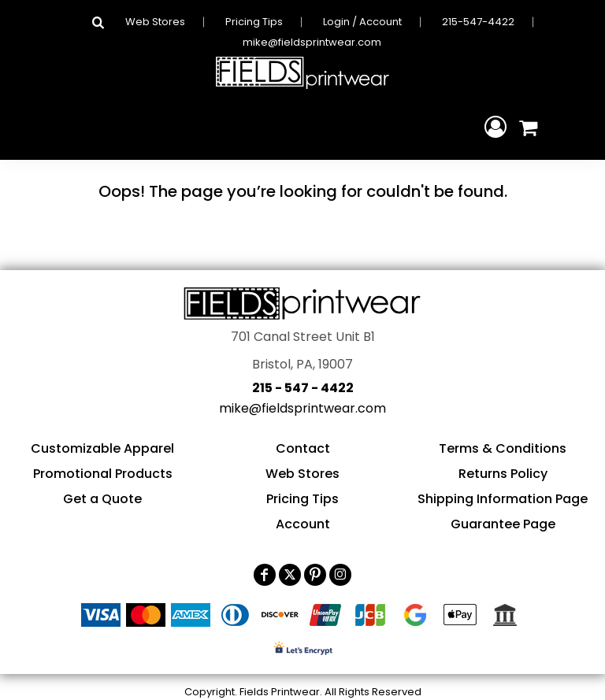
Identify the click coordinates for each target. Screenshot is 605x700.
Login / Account (362, 22)
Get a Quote (102, 499)
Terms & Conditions (503, 448)
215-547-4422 (478, 22)
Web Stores (155, 22)
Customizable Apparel (102, 448)
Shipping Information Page (503, 499)
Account (303, 524)
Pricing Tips (254, 22)
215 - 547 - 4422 (303, 388)
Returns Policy (503, 474)
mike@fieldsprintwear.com (312, 42)
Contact (303, 448)
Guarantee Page (503, 524)
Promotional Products (103, 474)
